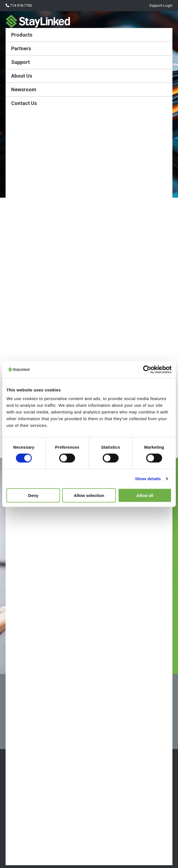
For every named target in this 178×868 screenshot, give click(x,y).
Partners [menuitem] (21, 48)
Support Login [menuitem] (160, 5)
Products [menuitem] (22, 35)
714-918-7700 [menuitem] (19, 5)
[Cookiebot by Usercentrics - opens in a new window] (147, 369)
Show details (148, 478)
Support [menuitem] (21, 62)
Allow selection (89, 495)
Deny (33, 495)
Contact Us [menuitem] (24, 103)
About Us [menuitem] (22, 76)
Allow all (145, 495)
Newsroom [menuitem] (24, 89)
